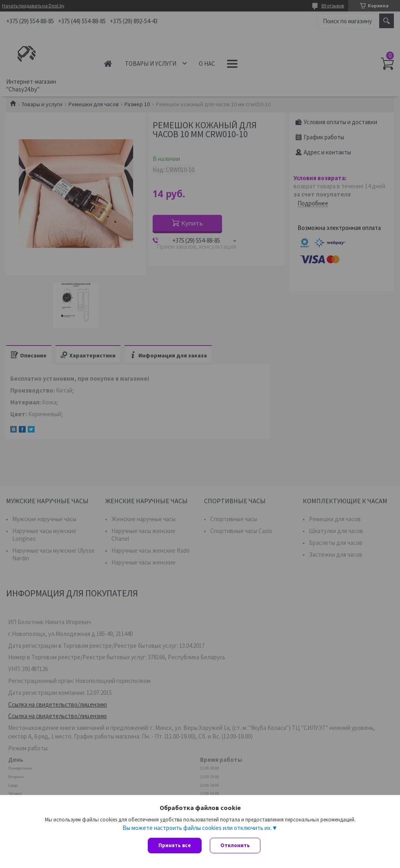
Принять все (175, 845)
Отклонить (235, 845)
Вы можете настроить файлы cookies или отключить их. (197, 828)
